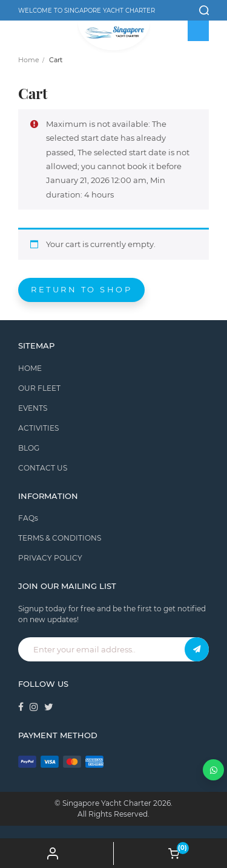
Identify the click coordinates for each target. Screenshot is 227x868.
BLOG (29, 448)
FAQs (28, 518)
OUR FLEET (39, 388)
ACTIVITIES (38, 428)
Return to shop (81, 289)
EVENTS (33, 408)
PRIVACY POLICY (50, 558)
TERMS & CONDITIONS (60, 538)
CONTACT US (43, 468)
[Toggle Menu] (199, 31)
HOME (30, 368)
